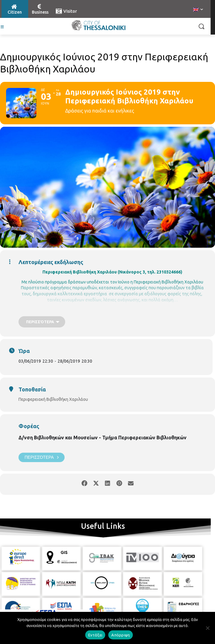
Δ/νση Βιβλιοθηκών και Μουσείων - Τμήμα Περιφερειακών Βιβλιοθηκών (102, 438)
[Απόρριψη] (207, 628)
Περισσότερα (42, 457)
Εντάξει (95, 635)
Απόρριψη (121, 635)
